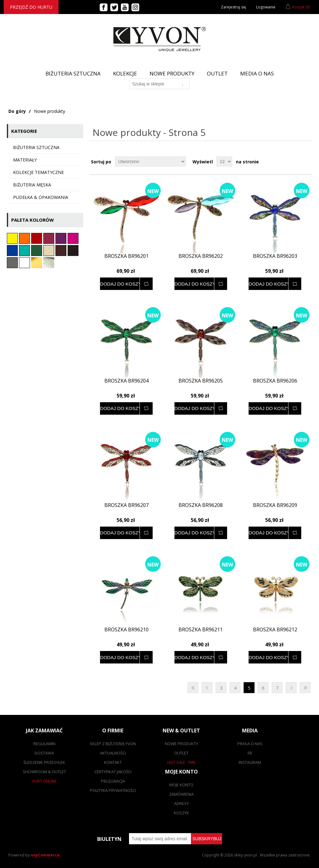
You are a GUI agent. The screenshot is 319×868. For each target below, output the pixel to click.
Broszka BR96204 (126, 381)
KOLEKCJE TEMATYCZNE (38, 172)
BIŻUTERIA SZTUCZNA (73, 73)
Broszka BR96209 (275, 505)
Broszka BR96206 (275, 381)
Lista (307, 162)
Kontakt (113, 762)
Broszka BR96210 (126, 630)
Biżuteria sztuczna (36, 147)
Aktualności (113, 753)
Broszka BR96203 (275, 256)
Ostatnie (305, 688)
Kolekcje (125, 73)
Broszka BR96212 (275, 630)
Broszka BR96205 (201, 381)
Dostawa (44, 753)
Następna (291, 688)
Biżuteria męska (32, 185)
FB (250, 753)
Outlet (217, 73)
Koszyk (181, 813)
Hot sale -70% (181, 762)
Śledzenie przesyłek (44, 762)
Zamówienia (181, 794)
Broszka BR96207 (126, 505)
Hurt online (44, 781)
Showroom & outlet (44, 772)
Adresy (181, 803)
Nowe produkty (172, 73)
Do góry (17, 111)
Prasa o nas (250, 744)
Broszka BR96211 (201, 630)
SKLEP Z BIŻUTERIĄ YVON (113, 744)
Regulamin (44, 744)
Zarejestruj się (233, 7)
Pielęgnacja (113, 781)
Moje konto (181, 785)
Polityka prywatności (113, 790)
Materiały (25, 160)
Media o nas (257, 73)
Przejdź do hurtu (31, 7)
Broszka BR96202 (201, 256)
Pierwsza (193, 688)
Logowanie (266, 7)
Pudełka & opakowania (41, 197)
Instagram (250, 762)
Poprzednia (207, 688)
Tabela (296, 162)
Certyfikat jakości (113, 772)
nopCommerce (45, 855)
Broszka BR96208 (201, 505)
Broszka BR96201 (126, 256)
